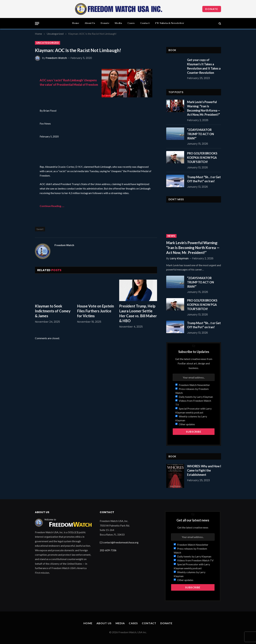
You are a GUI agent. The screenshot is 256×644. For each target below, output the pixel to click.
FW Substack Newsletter (170, 23)
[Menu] (37, 23)
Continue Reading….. (52, 206)
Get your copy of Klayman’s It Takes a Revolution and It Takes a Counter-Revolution (204, 66)
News (171, 236)
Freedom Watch (56, 58)
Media (118, 23)
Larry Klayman (179, 258)
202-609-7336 (108, 550)
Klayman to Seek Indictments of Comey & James (53, 311)
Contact (145, 23)
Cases (131, 23)
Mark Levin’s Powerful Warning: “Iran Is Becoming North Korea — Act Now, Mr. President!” (204, 108)
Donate (212, 9)
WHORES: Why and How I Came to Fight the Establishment (204, 470)
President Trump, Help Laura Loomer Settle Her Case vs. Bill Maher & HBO (138, 313)
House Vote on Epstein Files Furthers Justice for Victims (96, 311)
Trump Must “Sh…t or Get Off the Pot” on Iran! (204, 179)
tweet (40, 229)
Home (76, 23)
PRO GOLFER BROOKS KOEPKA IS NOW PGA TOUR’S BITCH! (202, 157)
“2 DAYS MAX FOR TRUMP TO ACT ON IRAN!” (200, 134)
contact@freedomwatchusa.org (121, 542)
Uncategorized (48, 43)
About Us (90, 23)
